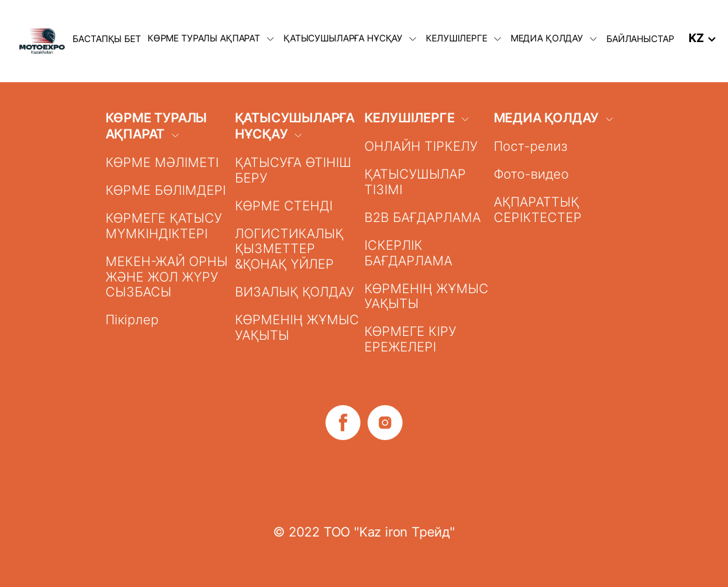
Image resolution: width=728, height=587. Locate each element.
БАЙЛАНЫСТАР (640, 39)
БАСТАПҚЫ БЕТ (106, 39)
